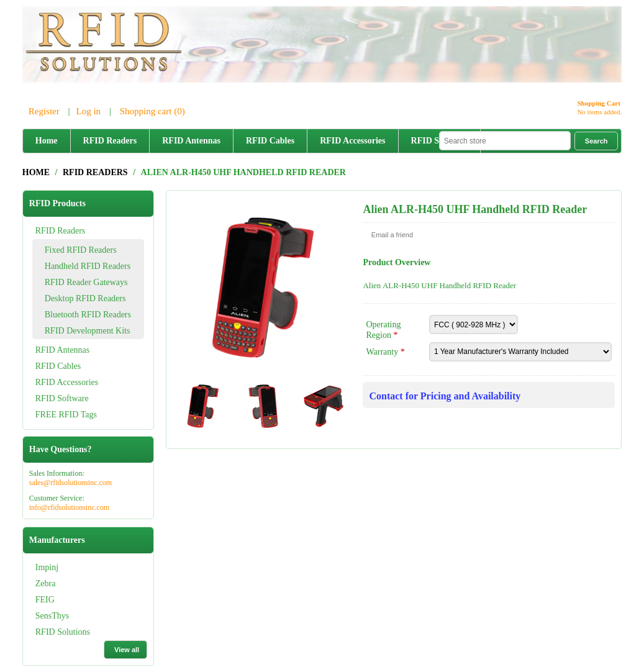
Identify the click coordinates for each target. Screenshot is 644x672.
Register (44, 111)
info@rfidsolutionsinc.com (69, 507)
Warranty (383, 352)
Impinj (47, 567)
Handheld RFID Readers (88, 266)
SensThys (52, 616)
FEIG (45, 600)
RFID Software (62, 398)
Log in (89, 111)
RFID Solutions (63, 632)
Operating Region (383, 330)
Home (47, 141)
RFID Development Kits (88, 331)
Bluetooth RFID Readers (88, 315)
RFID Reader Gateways (86, 282)
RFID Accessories (352, 141)
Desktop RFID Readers (85, 298)
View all (127, 650)
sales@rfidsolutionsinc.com (70, 483)
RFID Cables (270, 141)
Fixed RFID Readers (81, 250)
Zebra (46, 583)
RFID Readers (110, 141)
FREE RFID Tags (66, 415)
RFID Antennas (191, 141)
